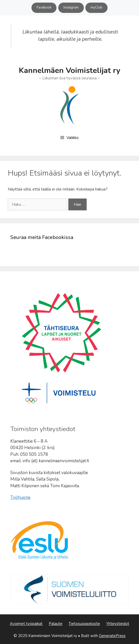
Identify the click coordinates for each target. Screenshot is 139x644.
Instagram (71, 7)
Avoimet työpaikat (26, 624)
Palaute (56, 624)
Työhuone (20, 497)
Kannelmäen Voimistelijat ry (70, 71)
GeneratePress (112, 636)
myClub (96, 7)
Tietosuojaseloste (84, 624)
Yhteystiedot (118, 624)
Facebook (44, 7)
